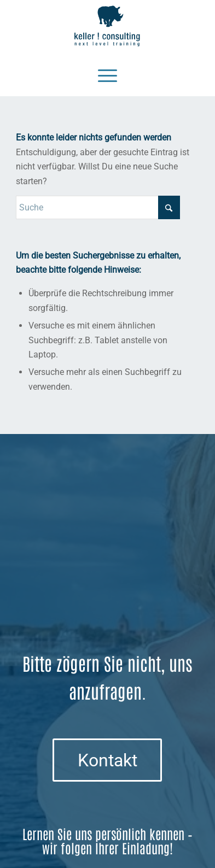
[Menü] (107, 74)
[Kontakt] (107, 760)
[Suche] (98, 207)
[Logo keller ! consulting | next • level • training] (107, 26)
